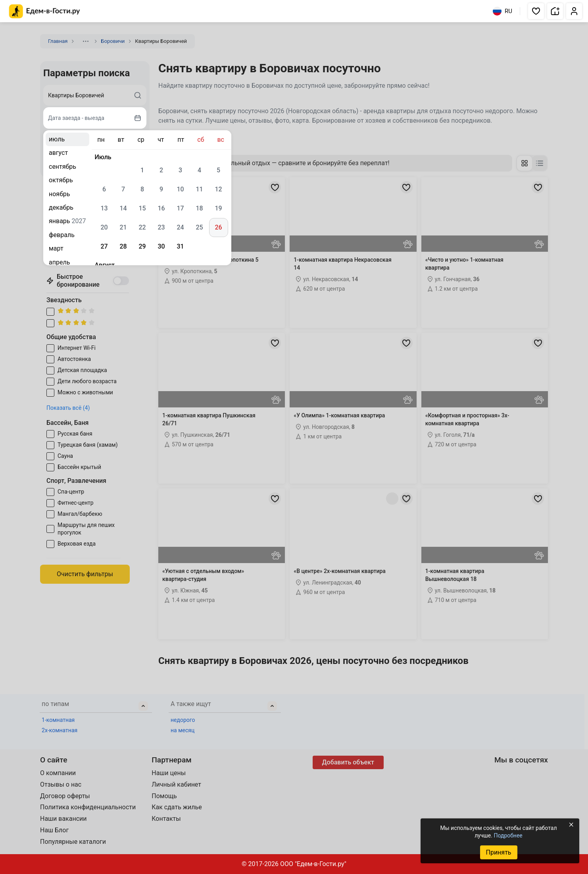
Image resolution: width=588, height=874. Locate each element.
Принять (498, 852)
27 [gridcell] (104, 246)
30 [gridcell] (161, 246)
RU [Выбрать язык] (502, 11)
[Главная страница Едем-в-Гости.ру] (45, 11)
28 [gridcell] (123, 246)
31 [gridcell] (180, 246)
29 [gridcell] (142, 246)
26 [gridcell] (218, 227)
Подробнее (508, 835)
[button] (536, 11)
